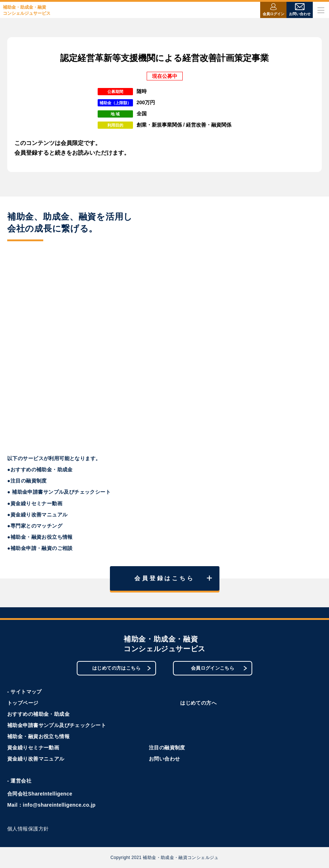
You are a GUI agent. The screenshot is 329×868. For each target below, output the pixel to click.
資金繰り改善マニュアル (36, 759)
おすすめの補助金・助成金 (38, 714)
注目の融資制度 (167, 748)
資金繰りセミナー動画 (33, 748)
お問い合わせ (164, 759)
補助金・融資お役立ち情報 (38, 736)
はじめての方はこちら (122, 668)
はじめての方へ (198, 703)
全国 (142, 114)
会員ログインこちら (219, 668)
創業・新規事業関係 (159, 125)
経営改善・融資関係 (209, 125)
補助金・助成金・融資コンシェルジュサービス (27, 10)
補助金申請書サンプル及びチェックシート (57, 725)
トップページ (23, 703)
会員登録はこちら (173, 578)
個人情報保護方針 (28, 829)
